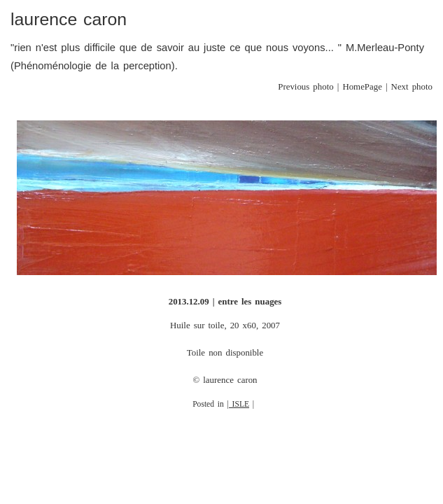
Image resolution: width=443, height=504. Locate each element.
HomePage (362, 87)
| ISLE (239, 404)
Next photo (412, 87)
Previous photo (305, 87)
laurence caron (69, 19)
